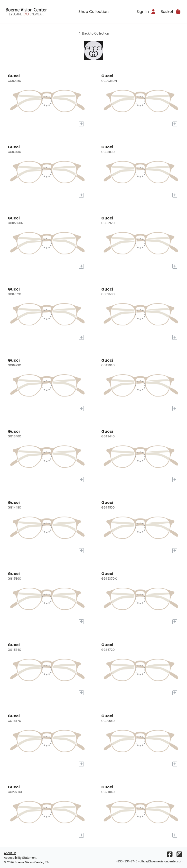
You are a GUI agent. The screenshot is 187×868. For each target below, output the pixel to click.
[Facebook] (170, 855)
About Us (10, 853)
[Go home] (26, 11)
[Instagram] (179, 855)
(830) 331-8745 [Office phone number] (127, 861)
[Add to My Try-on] (81, 124)
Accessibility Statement (20, 858)
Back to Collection (93, 33)
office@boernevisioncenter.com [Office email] (161, 861)
